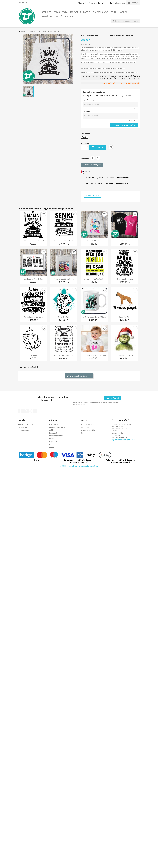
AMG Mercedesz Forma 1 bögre (94, 317)
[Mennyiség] (83, 147)
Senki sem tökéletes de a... (64, 241)
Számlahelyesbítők (88, 430)
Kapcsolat (53, 433)
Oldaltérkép (54, 444)
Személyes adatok (88, 424)
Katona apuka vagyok (125, 279)
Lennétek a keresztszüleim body (94, 355)
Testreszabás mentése (124, 125)
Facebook (21, 411)
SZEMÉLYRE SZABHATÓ (52, 16)
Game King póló (64, 317)
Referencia (53, 439)
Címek (83, 433)
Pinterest (98, 158)
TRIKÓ (65, 12)
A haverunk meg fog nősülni (94, 279)
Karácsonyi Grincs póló (125, 355)
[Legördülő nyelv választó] (82, 3)
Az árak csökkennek (25, 424)
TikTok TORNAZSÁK (94, 241)
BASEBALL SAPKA (101, 12)
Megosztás (93, 158)
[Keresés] (125, 21)
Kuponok (84, 436)
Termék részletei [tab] (92, 195)
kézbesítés (54, 424)
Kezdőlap (46, 12)
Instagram (30, 411)
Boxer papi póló (125, 317)
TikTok (35, 411)
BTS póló (33, 355)
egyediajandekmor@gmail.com (123, 440)
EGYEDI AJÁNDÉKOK (119, 12)
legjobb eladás (24, 430)
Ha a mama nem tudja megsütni (33, 241)
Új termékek (23, 427)
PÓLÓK (57, 12)
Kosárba (98, 147)
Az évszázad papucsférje (64, 355)
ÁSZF (51, 430)
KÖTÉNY (87, 12)
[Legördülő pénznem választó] (101, 3)
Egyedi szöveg (88, 100)
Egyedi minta (88, 111)
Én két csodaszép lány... (33, 317)
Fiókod (84, 420)
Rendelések (85, 427)
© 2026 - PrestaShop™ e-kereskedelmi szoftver (79, 466)
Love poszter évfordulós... (33, 279)
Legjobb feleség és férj (125, 241)
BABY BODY (70, 16)
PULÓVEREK (75, 12)
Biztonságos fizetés (57, 436)
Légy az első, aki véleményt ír (79, 376)
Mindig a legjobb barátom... (64, 279)
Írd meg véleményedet (92, 165)
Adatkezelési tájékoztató (59, 427)
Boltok (52, 447)
